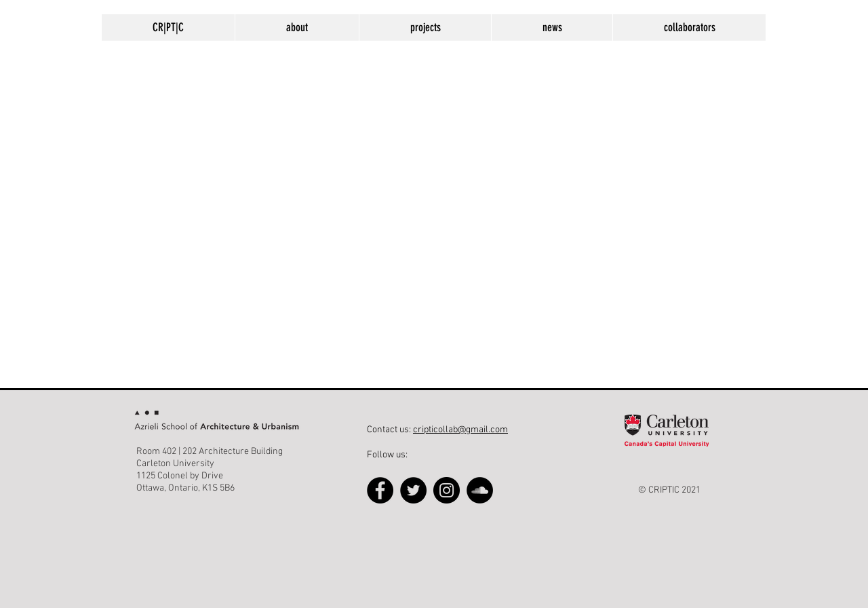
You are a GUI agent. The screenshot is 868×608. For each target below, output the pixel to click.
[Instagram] (447, 490)
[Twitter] (413, 490)
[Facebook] (380, 490)
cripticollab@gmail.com (460, 430)
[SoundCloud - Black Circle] (480, 490)
